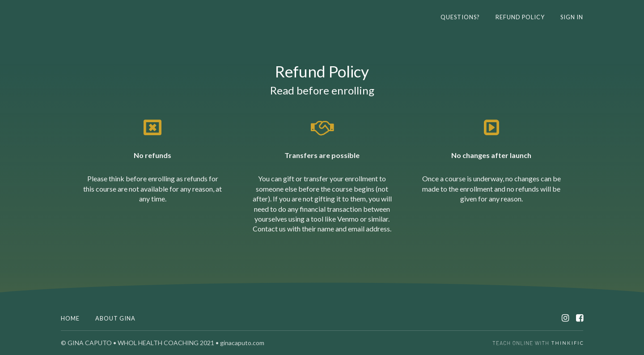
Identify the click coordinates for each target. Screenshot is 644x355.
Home (70, 318)
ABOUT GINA (115, 318)
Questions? (460, 17)
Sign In (572, 17)
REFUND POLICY (520, 17)
